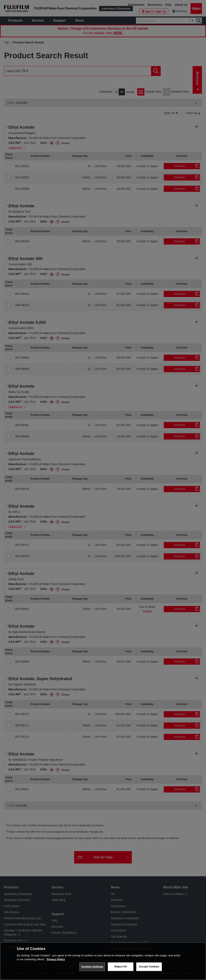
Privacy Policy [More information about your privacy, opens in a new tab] (56, 959)
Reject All (121, 967)
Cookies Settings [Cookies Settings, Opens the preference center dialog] (92, 967)
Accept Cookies (149, 967)
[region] (103, 961)
